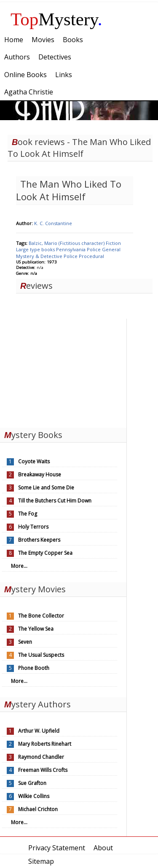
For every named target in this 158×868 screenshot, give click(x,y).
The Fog (28, 514)
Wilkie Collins (34, 796)
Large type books (36, 249)
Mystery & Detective (40, 256)
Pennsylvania (71, 249)
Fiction (113, 243)
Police (94, 249)
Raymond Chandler (41, 757)
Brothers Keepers (39, 540)
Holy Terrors (33, 527)
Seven (25, 642)
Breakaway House (40, 474)
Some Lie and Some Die (46, 488)
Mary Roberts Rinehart (45, 744)
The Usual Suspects (41, 655)
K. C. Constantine (53, 223)
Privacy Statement (57, 848)
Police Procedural (84, 256)
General (111, 249)
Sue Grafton (32, 783)
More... (19, 566)
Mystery (56, 19)
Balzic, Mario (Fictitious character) (67, 243)
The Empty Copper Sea (45, 553)
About (103, 848)
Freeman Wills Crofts (43, 770)
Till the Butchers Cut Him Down (55, 501)
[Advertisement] (63, 371)
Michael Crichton (38, 809)
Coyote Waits (34, 461)
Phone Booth (34, 668)
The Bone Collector (41, 616)
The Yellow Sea (36, 629)
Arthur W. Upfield (39, 731)
